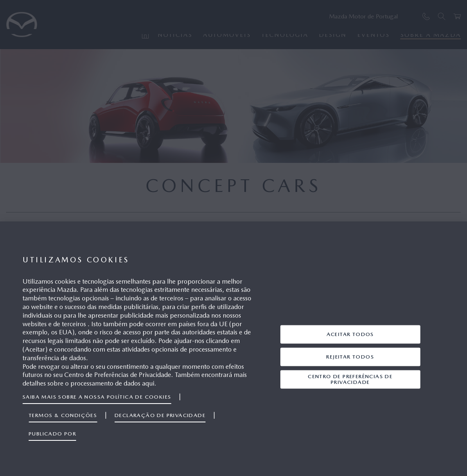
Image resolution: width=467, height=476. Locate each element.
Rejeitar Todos (350, 357)
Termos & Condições (63, 415)
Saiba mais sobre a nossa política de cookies (97, 397)
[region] (233, 349)
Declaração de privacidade (160, 415)
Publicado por (52, 434)
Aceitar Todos (350, 334)
